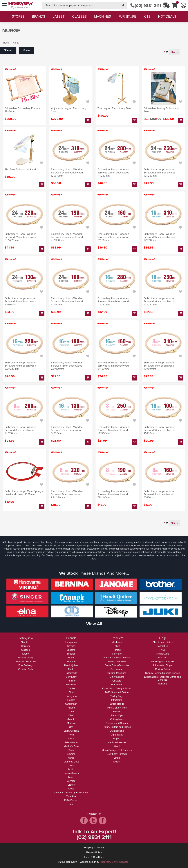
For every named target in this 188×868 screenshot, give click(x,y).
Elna (71, 692)
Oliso (71, 739)
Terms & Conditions (26, 661)
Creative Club (25, 669)
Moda (71, 669)
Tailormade (71, 673)
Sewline (71, 754)
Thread (117, 650)
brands (39, 16)
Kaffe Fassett (71, 800)
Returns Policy (94, 852)
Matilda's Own (71, 746)
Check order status (163, 642)
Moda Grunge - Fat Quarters (117, 750)
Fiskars (71, 700)
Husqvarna (71, 642)
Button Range (117, 704)
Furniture (117, 654)
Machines (117, 642)
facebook (84, 820)
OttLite (71, 688)
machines (103, 16)
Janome (71, 650)
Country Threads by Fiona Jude (71, 792)
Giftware (117, 681)
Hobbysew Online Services (114, 862)
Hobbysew (71, 696)
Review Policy (163, 669)
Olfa (71, 727)
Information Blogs (163, 665)
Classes (26, 650)
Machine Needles (117, 742)
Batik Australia (71, 731)
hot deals (167, 16)
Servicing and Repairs (163, 661)
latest (59, 16)
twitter (93, 820)
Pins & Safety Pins (117, 708)
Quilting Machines (117, 673)
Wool (117, 746)
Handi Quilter (71, 665)
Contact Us (162, 646)
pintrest (103, 820)
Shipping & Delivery (94, 848)
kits (147, 16)
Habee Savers (71, 773)
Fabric (117, 646)
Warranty (162, 684)
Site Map (162, 658)
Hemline (71, 681)
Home (6, 43)
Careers (26, 646)
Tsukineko (71, 685)
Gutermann (71, 704)
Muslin (117, 762)
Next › (174, 52)
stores (18, 16)
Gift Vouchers (117, 677)
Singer (71, 658)
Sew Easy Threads (117, 754)
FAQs (163, 650)
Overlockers (117, 669)
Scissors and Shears (117, 723)
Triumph (71, 661)
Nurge (71, 758)
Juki (71, 804)
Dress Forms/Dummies (117, 665)
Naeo (71, 777)
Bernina (71, 646)
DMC (71, 715)
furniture (127, 16)
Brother (71, 654)
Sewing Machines (117, 661)
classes (79, 16)
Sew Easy (71, 677)
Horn (71, 735)
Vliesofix (71, 719)
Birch (71, 750)
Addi (71, 765)
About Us (25, 642)
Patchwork (117, 685)
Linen (117, 758)
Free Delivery (25, 665)
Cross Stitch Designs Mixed (117, 688)
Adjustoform (71, 742)
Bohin (71, 769)
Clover (71, 712)
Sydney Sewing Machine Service (162, 673)
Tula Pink (71, 796)
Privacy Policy (25, 658)
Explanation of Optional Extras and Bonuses (162, 678)
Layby (26, 654)
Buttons (117, 712)
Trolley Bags (117, 696)
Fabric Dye (117, 715)
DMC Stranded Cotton (117, 692)
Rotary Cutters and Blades (117, 727)
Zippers (117, 739)
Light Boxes (117, 735)
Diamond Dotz (71, 762)
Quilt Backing (117, 731)
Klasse (71, 708)
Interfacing (117, 700)
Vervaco (71, 781)
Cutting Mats (117, 719)
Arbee (71, 789)
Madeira (71, 723)
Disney (71, 785)
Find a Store (163, 654)
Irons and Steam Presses (117, 658)
